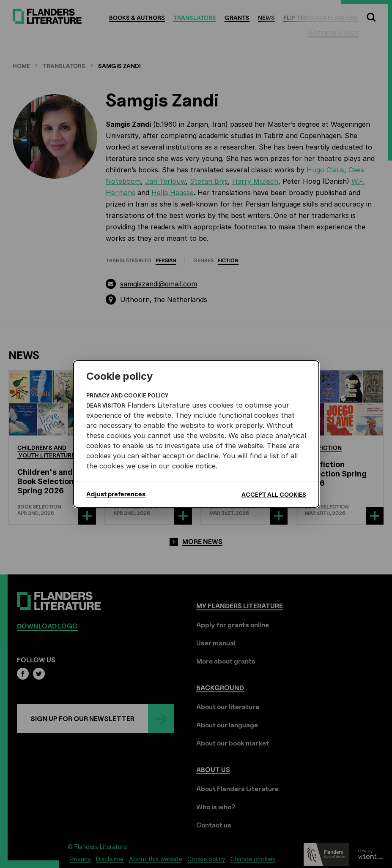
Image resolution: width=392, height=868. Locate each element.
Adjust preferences (116, 494)
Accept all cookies (274, 494)
